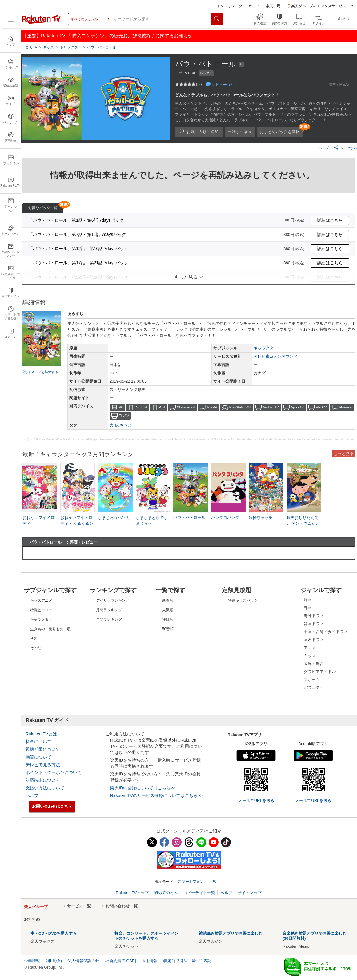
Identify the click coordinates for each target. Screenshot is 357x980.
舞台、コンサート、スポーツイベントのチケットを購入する (146, 936)
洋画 (308, 600)
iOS (162, 407)
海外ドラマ (314, 616)
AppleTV (297, 407)
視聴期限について (43, 749)
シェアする (345, 148)
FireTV (124, 416)
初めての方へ (166, 893)
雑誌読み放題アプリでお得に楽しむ (231, 933)
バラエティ (314, 688)
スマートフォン (191, 882)
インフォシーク (229, 6)
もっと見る (344, 454)
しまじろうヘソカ (114, 518)
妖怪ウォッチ (261, 518)
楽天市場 (273, 6)
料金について (38, 742)
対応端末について (43, 780)
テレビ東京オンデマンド (276, 356)
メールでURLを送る (256, 801)
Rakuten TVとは (41, 734)
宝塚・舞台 (314, 664)
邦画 (308, 608)
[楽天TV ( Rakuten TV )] (41, 21)
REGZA (322, 407)
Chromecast (186, 407)
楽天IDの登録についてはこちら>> (143, 788)
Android (141, 407)
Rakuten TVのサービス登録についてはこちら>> (156, 795)
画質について (38, 757)
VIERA (212, 407)
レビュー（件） (225, 85)
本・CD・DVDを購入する (54, 933)
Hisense (346, 407)
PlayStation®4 (240, 407)
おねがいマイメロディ (38, 520)
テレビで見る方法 (43, 765)
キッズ (126, 425)
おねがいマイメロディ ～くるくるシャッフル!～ (77, 523)
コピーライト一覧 (199, 893)
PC (121, 407)
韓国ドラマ (314, 624)
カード (254, 6)
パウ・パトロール (189, 518)
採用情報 (150, 961)
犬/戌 (114, 425)
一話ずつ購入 (240, 132)
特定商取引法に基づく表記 (187, 961)
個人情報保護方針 (83, 961)
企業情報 (32, 961)
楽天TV (31, 47)
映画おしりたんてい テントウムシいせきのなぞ (303, 523)
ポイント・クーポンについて (54, 772)
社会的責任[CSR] (121, 961)
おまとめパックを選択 (280, 132)
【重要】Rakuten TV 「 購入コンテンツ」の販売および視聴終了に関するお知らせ (107, 36)
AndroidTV (271, 407)
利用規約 (54, 961)
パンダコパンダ (225, 518)
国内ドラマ (314, 640)
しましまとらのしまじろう (152, 520)
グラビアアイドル (320, 672)
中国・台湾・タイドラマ (326, 632)
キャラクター (266, 348)
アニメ (310, 648)
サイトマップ (250, 893)
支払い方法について (45, 788)
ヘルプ (324, 148)
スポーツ (312, 680)
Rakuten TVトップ (133, 893)
